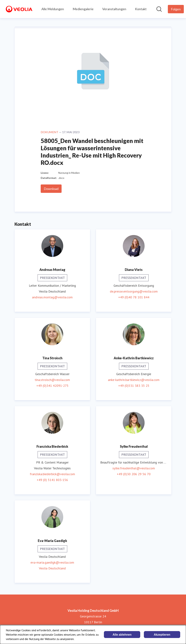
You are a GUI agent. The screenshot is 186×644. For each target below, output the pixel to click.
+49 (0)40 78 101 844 (134, 297)
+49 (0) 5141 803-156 (52, 480)
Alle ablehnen (122, 635)
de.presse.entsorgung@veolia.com (134, 291)
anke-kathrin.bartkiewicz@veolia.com (134, 380)
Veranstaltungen (114, 9)
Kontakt (141, 9)
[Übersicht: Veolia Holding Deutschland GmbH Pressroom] (19, 9)
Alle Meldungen (53, 9)
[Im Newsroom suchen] (159, 9)
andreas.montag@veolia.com (52, 297)
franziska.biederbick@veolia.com (52, 474)
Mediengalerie (83, 9)
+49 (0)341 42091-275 (52, 386)
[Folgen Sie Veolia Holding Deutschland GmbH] (176, 9)
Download (51, 189)
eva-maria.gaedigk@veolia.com (52, 562)
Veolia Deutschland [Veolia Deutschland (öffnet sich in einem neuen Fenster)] (52, 568)
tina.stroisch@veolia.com (52, 380)
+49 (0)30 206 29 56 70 (134, 474)
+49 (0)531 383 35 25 (134, 386)
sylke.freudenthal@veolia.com (134, 468)
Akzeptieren (162, 635)
